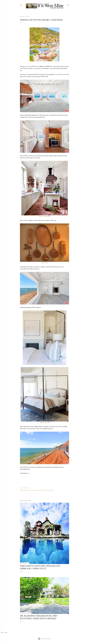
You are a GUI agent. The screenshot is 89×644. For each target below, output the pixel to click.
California (31, 490)
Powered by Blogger (45, 639)
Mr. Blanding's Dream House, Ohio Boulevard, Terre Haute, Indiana (39, 617)
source (45, 263)
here (29, 473)
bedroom (26, 490)
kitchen (44, 490)
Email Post (27, 488)
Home (6, 632)
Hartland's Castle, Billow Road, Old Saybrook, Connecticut (40, 567)
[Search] (68, 5)
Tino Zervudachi (44, 216)
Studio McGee (45, 422)
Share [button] (21, 488)
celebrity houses (38, 490)
